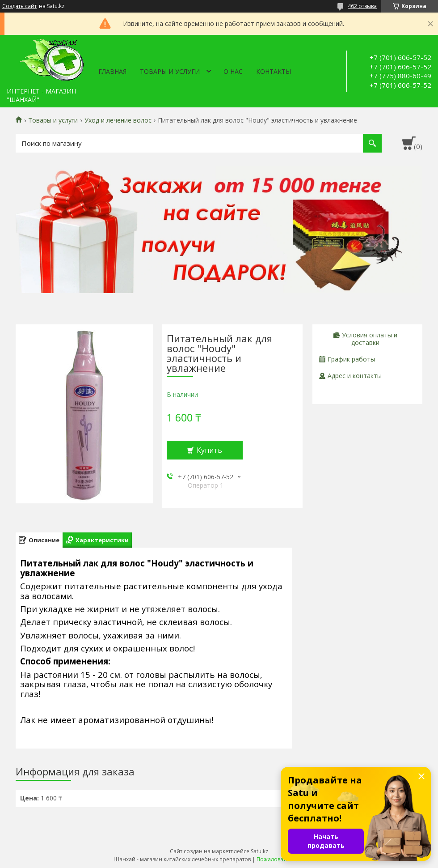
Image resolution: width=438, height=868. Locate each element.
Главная (112, 71)
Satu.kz (259, 851)
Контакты (274, 71)
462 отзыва (362, 6)
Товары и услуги (170, 71)
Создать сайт (19, 6)
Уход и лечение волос (118, 120)
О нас (233, 71)
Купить (209, 450)
